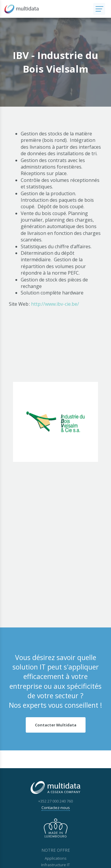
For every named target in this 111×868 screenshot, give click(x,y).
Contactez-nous (56, 808)
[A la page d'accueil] (47, 9)
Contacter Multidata (56, 725)
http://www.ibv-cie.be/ (55, 304)
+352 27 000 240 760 (55, 801)
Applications (56, 858)
